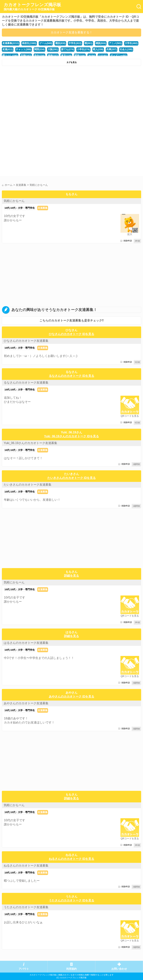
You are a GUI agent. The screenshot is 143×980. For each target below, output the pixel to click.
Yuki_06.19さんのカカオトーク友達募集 (30, 443)
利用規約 (71, 969)
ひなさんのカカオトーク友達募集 (26, 341)
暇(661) (89, 43)
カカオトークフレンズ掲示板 (32, 7)
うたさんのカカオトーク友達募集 (26, 907)
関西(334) (39, 49)
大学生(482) (131, 43)
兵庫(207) (112, 49)
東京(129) (66, 56)
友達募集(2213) (11, 43)
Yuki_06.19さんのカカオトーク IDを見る (71, 436)
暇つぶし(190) (10, 56)
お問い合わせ (119, 969)
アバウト (24, 969)
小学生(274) (83, 49)
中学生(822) (75, 43)
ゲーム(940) (46, 43)
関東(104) (80, 56)
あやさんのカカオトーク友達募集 (26, 703)
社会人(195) (126, 49)
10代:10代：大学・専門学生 (20, 208)
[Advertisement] (71, 96)
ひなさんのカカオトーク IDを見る (71, 334)
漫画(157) (53, 56)
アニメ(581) (115, 43)
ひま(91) (103, 56)
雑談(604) (101, 43)
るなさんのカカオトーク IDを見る (71, 376)
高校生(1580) (29, 43)
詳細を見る (71, 576)
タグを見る (72, 62)
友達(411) (8, 49)
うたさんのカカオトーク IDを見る (71, 900)
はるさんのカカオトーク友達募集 (26, 643)
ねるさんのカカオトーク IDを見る (71, 859)
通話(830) (60, 43)
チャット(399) (23, 49)
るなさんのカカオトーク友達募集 (26, 383)
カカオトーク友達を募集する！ (71, 32)
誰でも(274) (67, 49)
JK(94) (92, 56)
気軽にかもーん (14, 201)
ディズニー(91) (119, 56)
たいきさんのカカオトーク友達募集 (28, 485)
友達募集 (43, 208)
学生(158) (39, 56)
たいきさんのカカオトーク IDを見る (71, 478)
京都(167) (26, 56)
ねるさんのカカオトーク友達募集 (26, 866)
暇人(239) (98, 49)
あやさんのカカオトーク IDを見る (71, 697)
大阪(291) (53, 49)
